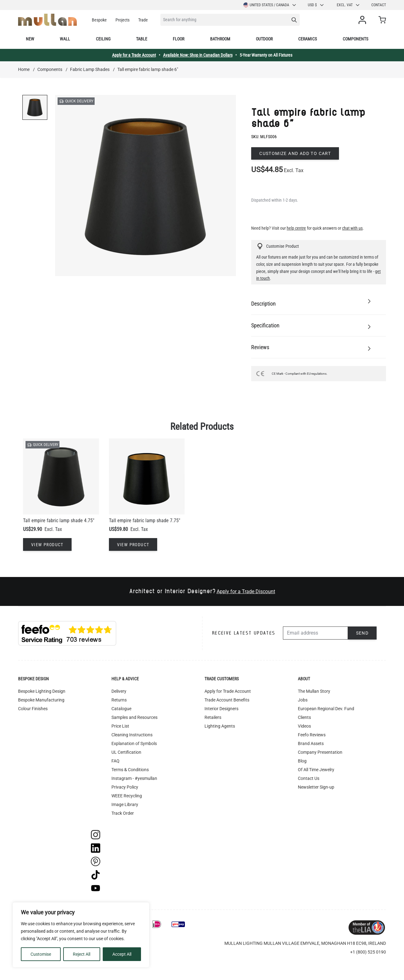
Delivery (119, 691)
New (30, 39)
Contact (379, 5)
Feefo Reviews (312, 735)
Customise (41, 954)
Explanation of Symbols (134, 743)
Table (142, 39)
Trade (143, 20)
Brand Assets (311, 743)
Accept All (122, 954)
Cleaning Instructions (132, 735)
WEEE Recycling (127, 796)
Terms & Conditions (130, 770)
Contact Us (309, 778)
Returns (119, 700)
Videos (304, 726)
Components (355, 39)
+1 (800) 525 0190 (368, 952)
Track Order (123, 813)
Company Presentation (320, 752)
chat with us (352, 228)
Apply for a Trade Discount (246, 591)
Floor (179, 39)
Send (362, 633)
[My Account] (364, 20)
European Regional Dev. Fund (326, 709)
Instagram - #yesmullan (134, 778)
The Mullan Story (314, 691)
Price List (120, 726)
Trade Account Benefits (227, 700)
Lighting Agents (220, 726)
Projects (122, 20)
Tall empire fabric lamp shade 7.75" (145, 520)
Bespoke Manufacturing (41, 700)
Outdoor (264, 39)
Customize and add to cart (295, 153)
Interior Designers (221, 709)
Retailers (213, 717)
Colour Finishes (33, 709)
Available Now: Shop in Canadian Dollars (198, 55)
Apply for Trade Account (228, 691)
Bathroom (220, 39)
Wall (65, 39)
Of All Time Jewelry (316, 770)
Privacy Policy (125, 787)
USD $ (316, 5)
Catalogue (121, 709)
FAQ (115, 761)
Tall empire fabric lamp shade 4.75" (59, 520)
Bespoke (99, 20)
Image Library (125, 804)
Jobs (303, 700)
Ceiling (103, 39)
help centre (296, 228)
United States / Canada (270, 5)
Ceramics (308, 39)
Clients (304, 717)
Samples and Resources (134, 717)
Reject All (82, 954)
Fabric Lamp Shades (90, 69)
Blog (302, 761)
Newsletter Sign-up (316, 787)
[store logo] (47, 20)
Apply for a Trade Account (134, 55)
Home (24, 69)
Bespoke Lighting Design (42, 691)
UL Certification (126, 752)
